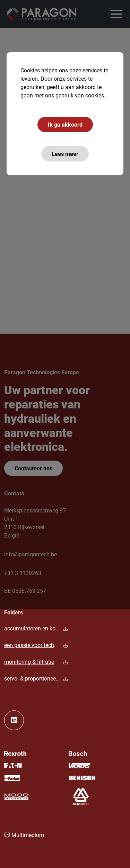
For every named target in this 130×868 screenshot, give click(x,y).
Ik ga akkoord (65, 124)
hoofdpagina (22, 189)
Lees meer (65, 154)
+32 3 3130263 (23, 573)
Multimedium (24, 835)
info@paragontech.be (31, 554)
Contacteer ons (33, 468)
